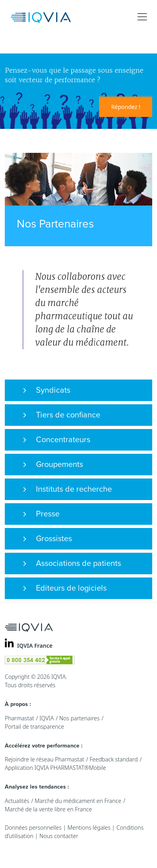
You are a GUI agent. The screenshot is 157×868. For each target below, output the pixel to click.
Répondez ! (126, 107)
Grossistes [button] (47, 539)
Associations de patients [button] (72, 564)
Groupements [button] (53, 465)
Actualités (17, 801)
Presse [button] (41, 514)
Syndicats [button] (47, 390)
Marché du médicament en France (78, 801)
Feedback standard (114, 759)
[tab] (78, 390)
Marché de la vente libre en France (48, 809)
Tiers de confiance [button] (62, 415)
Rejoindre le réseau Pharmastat (45, 759)
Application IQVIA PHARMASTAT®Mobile (56, 768)
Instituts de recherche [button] (67, 489)
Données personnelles (33, 827)
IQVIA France (35, 646)
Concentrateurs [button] (57, 440)
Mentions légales (89, 827)
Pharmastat (19, 718)
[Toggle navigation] (142, 17)
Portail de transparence (34, 727)
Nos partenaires (79, 718)
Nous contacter (59, 836)
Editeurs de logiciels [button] (65, 588)
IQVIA (47, 718)
